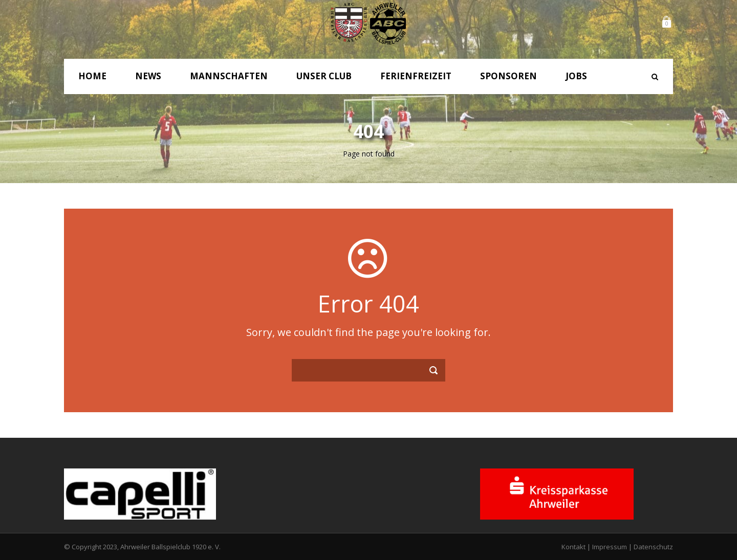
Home (92, 76)
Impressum (610, 547)
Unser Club (324, 76)
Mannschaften (229, 76)
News (148, 76)
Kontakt (573, 547)
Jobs (576, 76)
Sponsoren (508, 76)
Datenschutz (653, 547)
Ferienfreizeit (416, 76)
